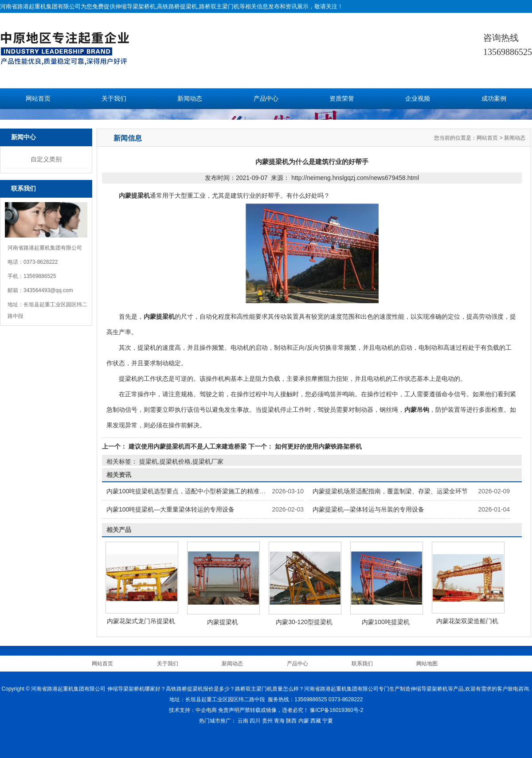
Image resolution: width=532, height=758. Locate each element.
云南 (243, 721)
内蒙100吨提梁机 (385, 622)
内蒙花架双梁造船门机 (467, 621)
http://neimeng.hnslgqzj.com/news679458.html (355, 178)
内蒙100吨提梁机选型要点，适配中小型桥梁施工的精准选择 (189, 491)
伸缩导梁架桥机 (135, 6)
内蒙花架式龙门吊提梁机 (141, 621)
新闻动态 (190, 99)
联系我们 (362, 664)
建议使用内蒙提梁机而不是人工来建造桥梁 (188, 446)
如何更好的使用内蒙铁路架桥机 (317, 446)
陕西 (291, 721)
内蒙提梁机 (223, 622)
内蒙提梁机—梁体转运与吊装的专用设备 (368, 509)
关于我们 (114, 99)
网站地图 (427, 664)
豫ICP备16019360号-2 (336, 710)
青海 (279, 721)
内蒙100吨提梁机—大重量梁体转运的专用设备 (170, 509)
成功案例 (494, 99)
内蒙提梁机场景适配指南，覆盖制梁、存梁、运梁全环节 (390, 491)
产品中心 (266, 99)
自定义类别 (46, 159)
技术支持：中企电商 (193, 710)
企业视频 (418, 99)
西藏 (316, 721)
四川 (255, 721)
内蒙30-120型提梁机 (304, 622)
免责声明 (229, 710)
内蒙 (304, 721)
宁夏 (328, 721)
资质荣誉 (342, 99)
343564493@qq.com (48, 290)
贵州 (267, 721)
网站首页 (38, 99)
